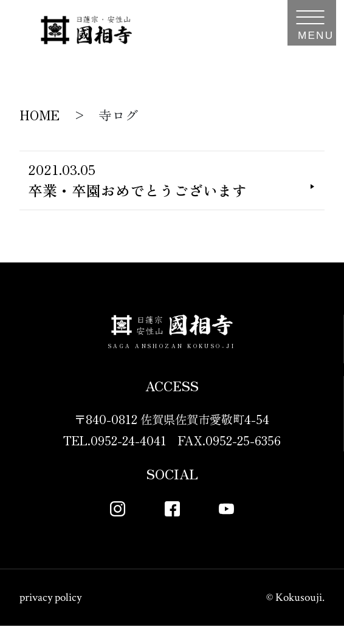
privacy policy (50, 616)
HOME (40, 115)
